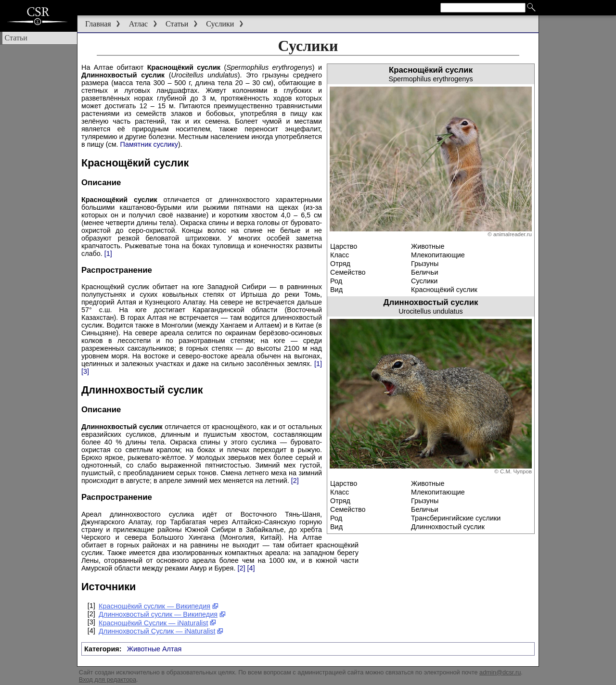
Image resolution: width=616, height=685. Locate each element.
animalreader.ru (513, 234)
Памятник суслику (149, 144)
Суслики (220, 24)
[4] (251, 568)
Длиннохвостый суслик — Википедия (162, 614)
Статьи (177, 24)
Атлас (139, 24)
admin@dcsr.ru (500, 672)
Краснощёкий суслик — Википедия (159, 606)
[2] (295, 481)
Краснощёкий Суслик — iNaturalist (158, 623)
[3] (85, 371)
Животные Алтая (154, 649)
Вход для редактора (108, 679)
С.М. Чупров (516, 471)
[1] (108, 254)
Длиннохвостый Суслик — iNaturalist (161, 631)
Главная (98, 24)
